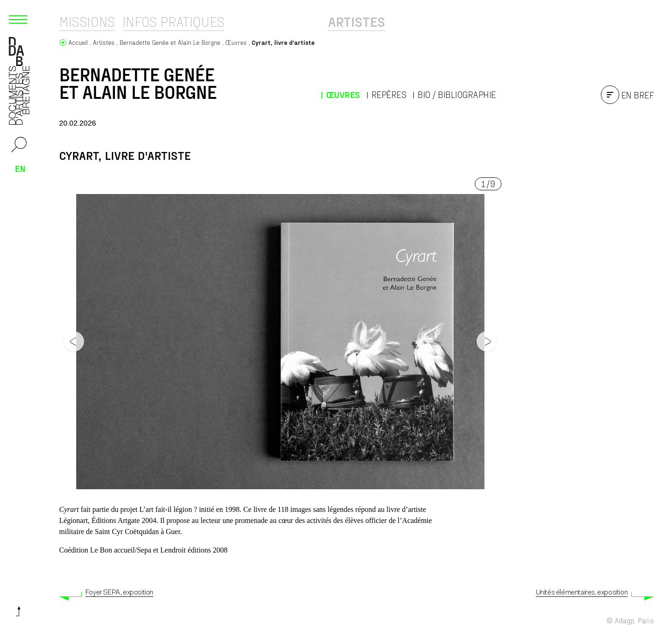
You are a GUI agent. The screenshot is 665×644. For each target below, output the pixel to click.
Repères (389, 94)
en (20, 168)
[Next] (487, 341)
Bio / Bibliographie (457, 94)
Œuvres (343, 94)
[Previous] (74, 341)
